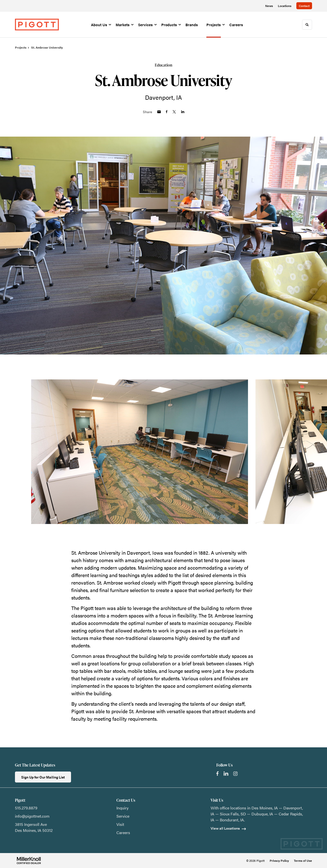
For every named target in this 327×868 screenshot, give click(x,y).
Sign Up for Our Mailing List (43, 777)
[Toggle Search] (307, 25)
